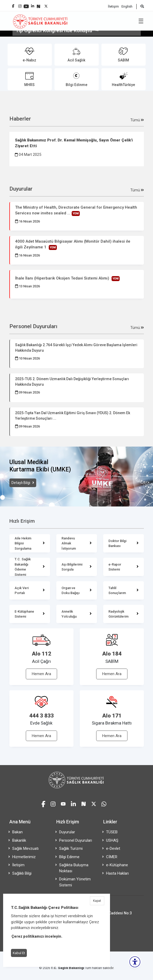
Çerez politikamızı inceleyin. (37, 936)
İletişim (113, 6)
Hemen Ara (41, 674)
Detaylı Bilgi (21, 483)
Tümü (137, 120)
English (127, 6)
